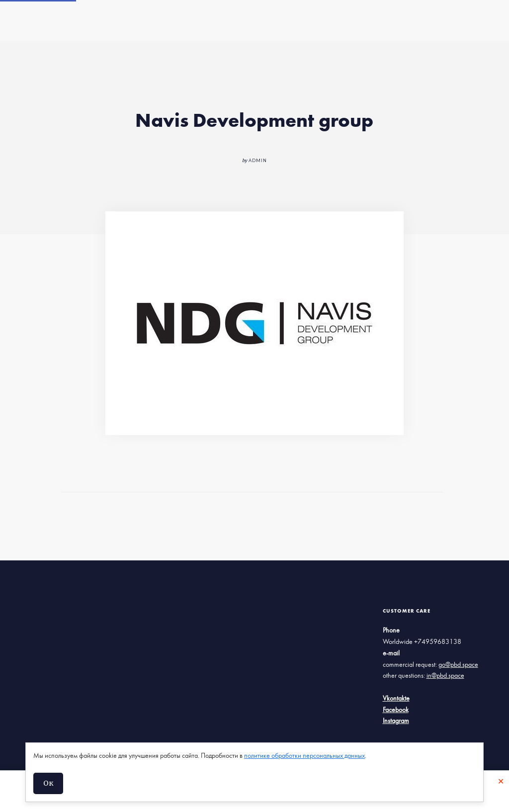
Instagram (396, 721)
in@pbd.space (445, 676)
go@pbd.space (458, 665)
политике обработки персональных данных (304, 756)
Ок (48, 783)
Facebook (396, 710)
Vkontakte (396, 699)
